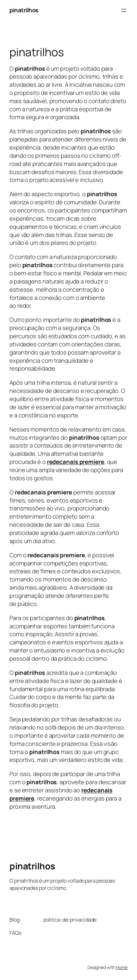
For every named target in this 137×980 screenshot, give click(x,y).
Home (122, 967)
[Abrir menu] (124, 10)
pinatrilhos (24, 10)
